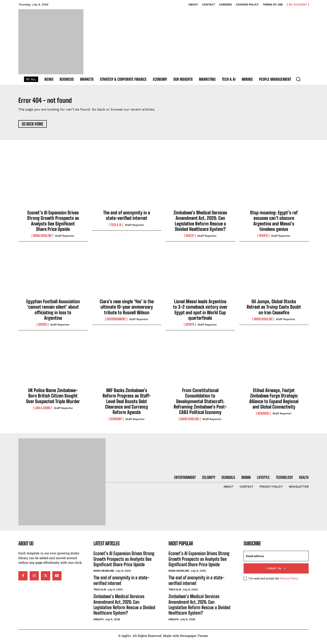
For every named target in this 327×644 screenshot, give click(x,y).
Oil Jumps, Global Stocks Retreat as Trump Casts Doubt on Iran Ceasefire (274, 309)
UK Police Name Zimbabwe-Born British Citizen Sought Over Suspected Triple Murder (53, 398)
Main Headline (42, 238)
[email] (276, 558)
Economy (116, 421)
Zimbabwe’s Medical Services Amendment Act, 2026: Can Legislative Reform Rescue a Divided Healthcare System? (200, 223)
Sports (263, 238)
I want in (276, 571)
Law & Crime (43, 410)
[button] (298, 79)
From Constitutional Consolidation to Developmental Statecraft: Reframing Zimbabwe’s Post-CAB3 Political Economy (200, 404)
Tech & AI (116, 227)
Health (190, 238)
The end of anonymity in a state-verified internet (127, 218)
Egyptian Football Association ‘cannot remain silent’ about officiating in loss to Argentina (53, 312)
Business (263, 416)
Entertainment (116, 322)
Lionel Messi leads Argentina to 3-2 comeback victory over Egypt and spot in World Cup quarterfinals (200, 312)
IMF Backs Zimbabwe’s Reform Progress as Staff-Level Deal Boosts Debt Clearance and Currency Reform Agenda (127, 404)
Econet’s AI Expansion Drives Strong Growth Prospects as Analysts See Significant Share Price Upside (53, 223)
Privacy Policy (289, 581)
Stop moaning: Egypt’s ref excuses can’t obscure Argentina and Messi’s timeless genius (274, 223)
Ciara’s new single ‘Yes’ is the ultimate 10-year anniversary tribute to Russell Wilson (127, 309)
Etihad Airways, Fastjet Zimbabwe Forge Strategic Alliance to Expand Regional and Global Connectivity (274, 401)
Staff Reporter (65, 238)
